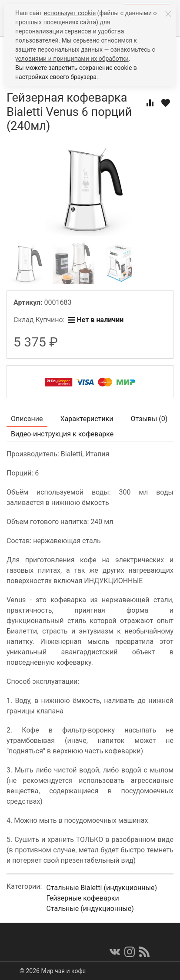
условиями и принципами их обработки (72, 59)
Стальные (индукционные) (90, 909)
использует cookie (70, 13)
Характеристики (87, 419)
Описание (27, 419)
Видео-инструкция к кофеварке (62, 434)
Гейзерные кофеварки (82, 898)
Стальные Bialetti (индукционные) (102, 888)
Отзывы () (149, 419)
